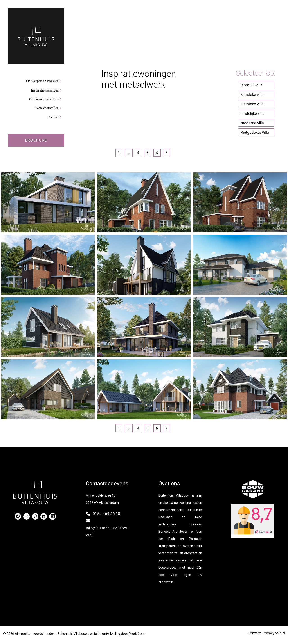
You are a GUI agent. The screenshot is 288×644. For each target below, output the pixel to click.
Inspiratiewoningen (45, 90)
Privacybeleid (274, 633)
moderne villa (252, 123)
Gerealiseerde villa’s (44, 99)
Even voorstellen (47, 108)
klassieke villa (252, 94)
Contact (53, 117)
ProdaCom (137, 634)
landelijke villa (253, 113)
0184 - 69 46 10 (106, 514)
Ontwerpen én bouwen (42, 81)
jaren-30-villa (252, 85)
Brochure (36, 140)
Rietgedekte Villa (255, 132)
